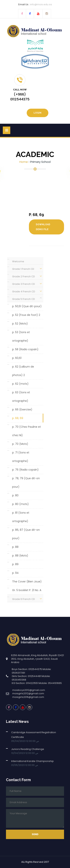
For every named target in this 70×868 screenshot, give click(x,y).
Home (24, 162)
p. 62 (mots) (20, 384)
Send (35, 834)
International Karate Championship (32, 761)
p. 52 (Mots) (20, 324)
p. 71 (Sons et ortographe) (21, 457)
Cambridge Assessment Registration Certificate (34, 735)
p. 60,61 (17, 358)
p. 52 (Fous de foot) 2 (26, 315)
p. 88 (15, 547)
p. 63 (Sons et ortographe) (21, 397)
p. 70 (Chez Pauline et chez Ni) (27, 431)
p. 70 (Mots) (20, 444)
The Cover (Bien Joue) (27, 581)
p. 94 (15, 573)
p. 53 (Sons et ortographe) (21, 336)
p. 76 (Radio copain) (25, 470)
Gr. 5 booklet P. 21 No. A (27, 590)
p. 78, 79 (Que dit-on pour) (26, 483)
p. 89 (15, 564)
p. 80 (15, 495)
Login (38, 113)
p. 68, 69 (18, 418)
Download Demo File (43, 227)
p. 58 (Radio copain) (25, 349)
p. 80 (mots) (20, 504)
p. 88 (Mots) (20, 556)
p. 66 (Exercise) (22, 409)
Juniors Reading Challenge (28, 749)
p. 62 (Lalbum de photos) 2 (23, 371)
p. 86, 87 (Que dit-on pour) (26, 534)
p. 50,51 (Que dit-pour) (27, 306)
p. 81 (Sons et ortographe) (21, 517)
